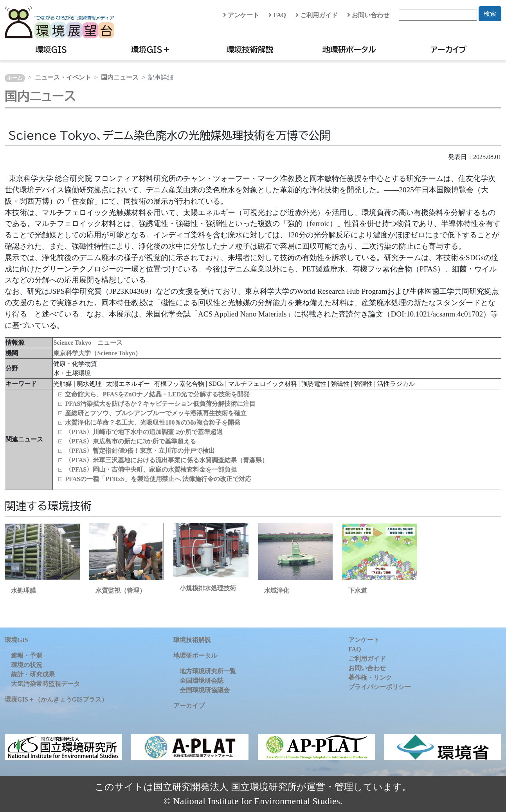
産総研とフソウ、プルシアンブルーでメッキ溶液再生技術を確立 (156, 413)
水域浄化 (277, 590)
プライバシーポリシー (380, 687)
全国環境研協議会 (205, 690)
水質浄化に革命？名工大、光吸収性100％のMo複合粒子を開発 (152, 422)
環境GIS (51, 49)
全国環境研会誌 (202, 681)
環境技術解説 (250, 49)
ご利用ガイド (317, 15)
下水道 (358, 590)
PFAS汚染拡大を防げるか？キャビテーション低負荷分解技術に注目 (160, 404)
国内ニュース (120, 77)
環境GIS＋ (150, 49)
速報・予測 (27, 656)
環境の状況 (27, 665)
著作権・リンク (370, 677)
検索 (490, 14)
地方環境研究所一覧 (208, 671)
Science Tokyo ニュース (88, 343)
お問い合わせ (368, 15)
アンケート (241, 15)
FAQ (277, 15)
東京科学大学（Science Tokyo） (97, 353)
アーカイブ (448, 49)
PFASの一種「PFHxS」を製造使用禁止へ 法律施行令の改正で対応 (158, 479)
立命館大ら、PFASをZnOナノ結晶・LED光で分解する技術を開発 (157, 394)
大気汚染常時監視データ (45, 684)
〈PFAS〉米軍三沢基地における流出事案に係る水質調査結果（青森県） (167, 460)
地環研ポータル (349, 49)
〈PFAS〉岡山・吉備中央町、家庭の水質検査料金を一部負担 (151, 469)
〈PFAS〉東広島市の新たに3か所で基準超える (131, 441)
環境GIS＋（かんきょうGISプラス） (56, 699)
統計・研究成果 (33, 674)
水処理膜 (23, 590)
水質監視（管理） (121, 590)
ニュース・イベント (63, 77)
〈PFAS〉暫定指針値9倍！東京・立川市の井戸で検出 (140, 451)
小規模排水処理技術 (208, 588)
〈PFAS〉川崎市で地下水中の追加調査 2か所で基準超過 (144, 432)
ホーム (15, 78)
